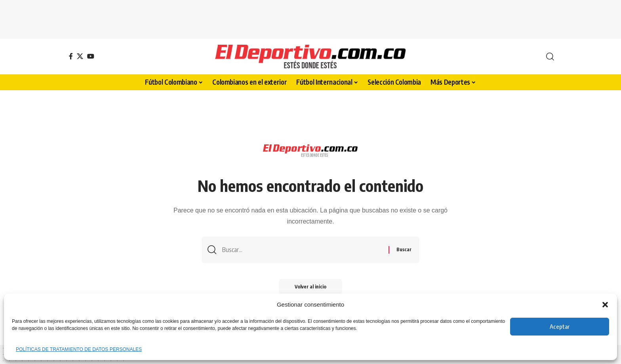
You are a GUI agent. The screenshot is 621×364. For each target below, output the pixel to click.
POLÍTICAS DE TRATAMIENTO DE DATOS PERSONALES (79, 349)
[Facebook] (71, 56)
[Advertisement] (310, 18)
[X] (80, 56)
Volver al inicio (310, 287)
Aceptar (560, 326)
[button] (605, 305)
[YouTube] (91, 56)
